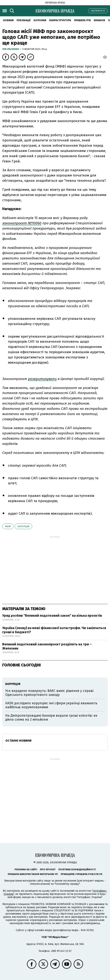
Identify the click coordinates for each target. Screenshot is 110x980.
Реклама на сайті (26, 869)
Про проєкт (48, 869)
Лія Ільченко (11, 49)
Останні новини (18, 741)
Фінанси (99, 20)
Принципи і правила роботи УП (81, 874)
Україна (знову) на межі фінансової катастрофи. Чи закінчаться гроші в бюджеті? (54, 630)
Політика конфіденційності (77, 869)
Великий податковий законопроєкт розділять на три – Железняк (47, 646)
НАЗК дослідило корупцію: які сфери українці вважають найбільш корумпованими (51, 705)
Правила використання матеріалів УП (33, 874)
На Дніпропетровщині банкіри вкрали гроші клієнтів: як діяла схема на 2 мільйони (51, 718)
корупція (23, 526)
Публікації (24, 20)
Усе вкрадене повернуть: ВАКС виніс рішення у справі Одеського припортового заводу (49, 693)
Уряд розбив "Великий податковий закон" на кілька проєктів (52, 616)
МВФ (8, 526)
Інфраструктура (60, 20)
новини (8, 20)
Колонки (40, 20)
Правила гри (82, 20)
